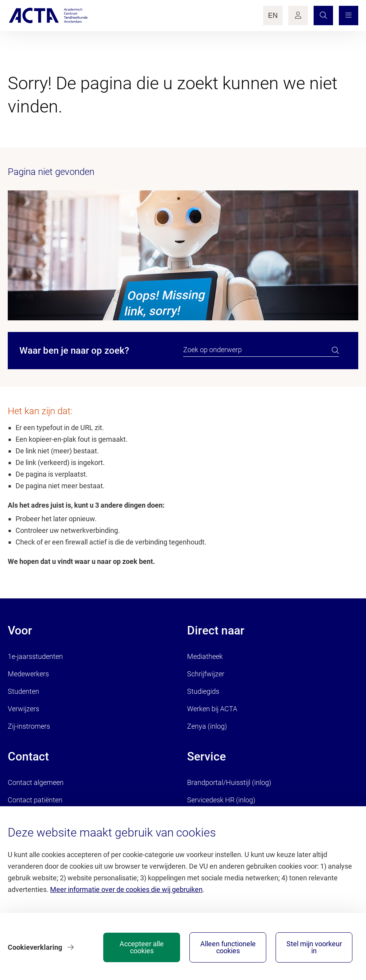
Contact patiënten (35, 800)
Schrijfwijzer (206, 674)
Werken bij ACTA (212, 709)
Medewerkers (28, 674)
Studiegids (203, 691)
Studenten (23, 691)
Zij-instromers (29, 726)
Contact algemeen (36, 782)
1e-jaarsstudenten (35, 656)
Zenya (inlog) (207, 726)
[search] (335, 350)
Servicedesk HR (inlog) (221, 800)
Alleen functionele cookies (228, 947)
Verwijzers (23, 709)
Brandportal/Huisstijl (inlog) (229, 782)
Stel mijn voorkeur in (314, 947)
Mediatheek (205, 656)
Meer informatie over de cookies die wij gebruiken (126, 889)
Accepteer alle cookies (142, 947)
